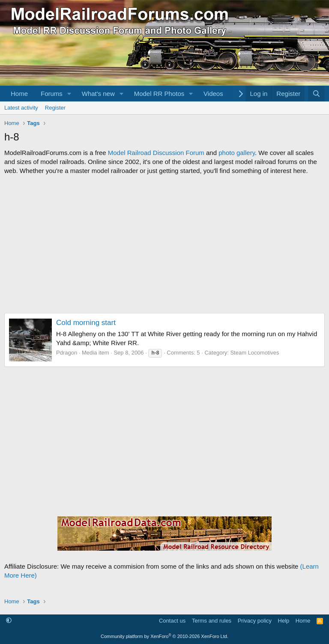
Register (55, 108)
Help (284, 621)
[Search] (316, 94)
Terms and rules (212, 621)
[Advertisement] (164, 244)
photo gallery (237, 153)
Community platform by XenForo (164, 636)
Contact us (172, 621)
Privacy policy (255, 621)
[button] (69, 94)
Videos (213, 94)
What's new (98, 94)
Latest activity (21, 108)
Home (19, 94)
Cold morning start (86, 323)
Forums (52, 94)
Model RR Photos (159, 94)
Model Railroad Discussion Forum (156, 153)
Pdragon (67, 353)
